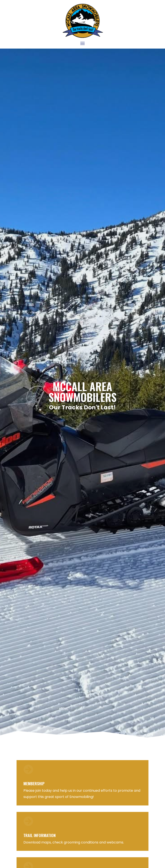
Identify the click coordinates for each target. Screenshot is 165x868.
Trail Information (40, 835)
